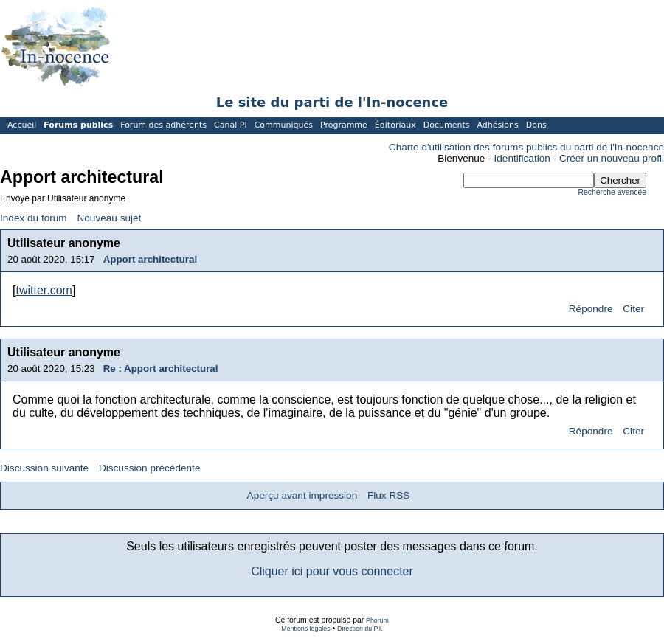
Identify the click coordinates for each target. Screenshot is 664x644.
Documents (447, 125)
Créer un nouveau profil (612, 158)
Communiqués (284, 125)
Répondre (591, 309)
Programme (344, 125)
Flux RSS (388, 495)
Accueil (22, 125)
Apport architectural (150, 259)
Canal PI (231, 125)
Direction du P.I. (360, 629)
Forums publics (78, 125)
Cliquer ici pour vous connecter (332, 571)
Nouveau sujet (109, 218)
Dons (536, 125)
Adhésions (497, 125)
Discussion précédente (150, 468)
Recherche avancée (612, 192)
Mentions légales (305, 629)
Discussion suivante (44, 468)
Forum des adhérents (163, 125)
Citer (633, 309)
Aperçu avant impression (302, 495)
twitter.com (44, 290)
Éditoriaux (395, 125)
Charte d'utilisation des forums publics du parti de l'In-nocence (526, 147)
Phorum (377, 620)
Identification (522, 158)
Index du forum (34, 218)
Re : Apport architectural (161, 368)
